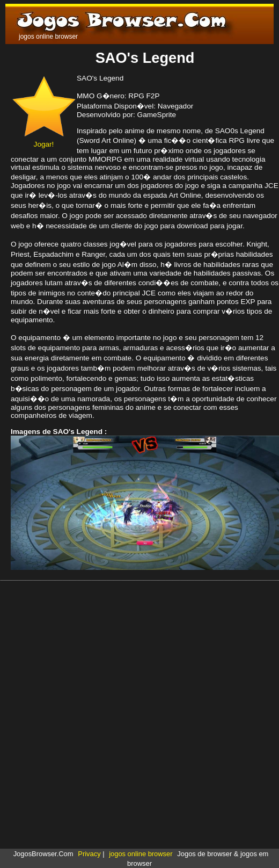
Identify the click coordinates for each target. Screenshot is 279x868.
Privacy (89, 854)
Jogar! (44, 140)
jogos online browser (141, 854)
